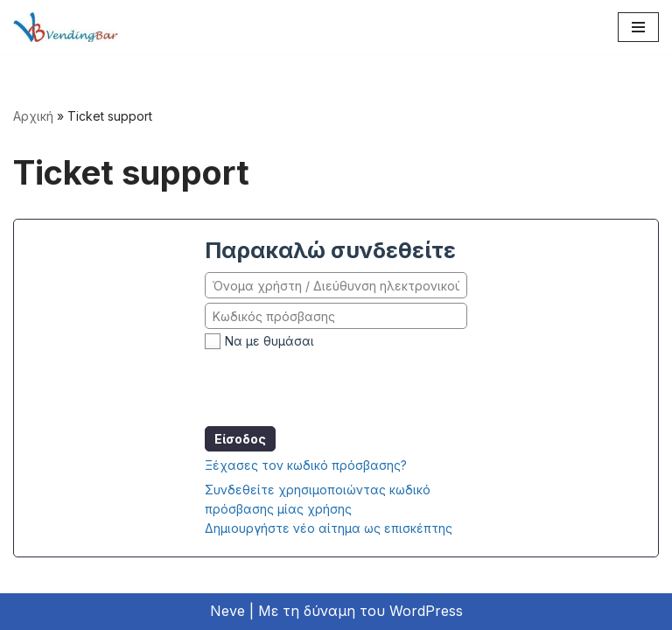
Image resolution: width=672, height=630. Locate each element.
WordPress (426, 611)
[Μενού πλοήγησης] (638, 27)
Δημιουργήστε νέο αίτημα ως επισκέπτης (329, 528)
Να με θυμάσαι (269, 341)
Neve (227, 611)
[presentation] (338, 388)
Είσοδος (240, 439)
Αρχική (33, 116)
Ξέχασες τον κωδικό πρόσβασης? (306, 465)
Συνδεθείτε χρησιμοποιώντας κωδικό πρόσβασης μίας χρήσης (318, 499)
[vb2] (66, 27)
